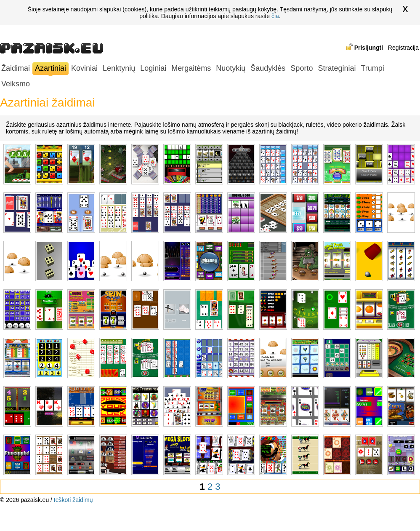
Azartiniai (51, 69)
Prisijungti (369, 48)
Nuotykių (231, 68)
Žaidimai (16, 68)
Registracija (403, 48)
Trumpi (372, 68)
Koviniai (84, 68)
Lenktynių (119, 68)
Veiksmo (16, 84)
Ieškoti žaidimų (73, 500)
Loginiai (153, 68)
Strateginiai (337, 68)
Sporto (302, 68)
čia (275, 16)
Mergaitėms (191, 68)
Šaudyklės (268, 68)
